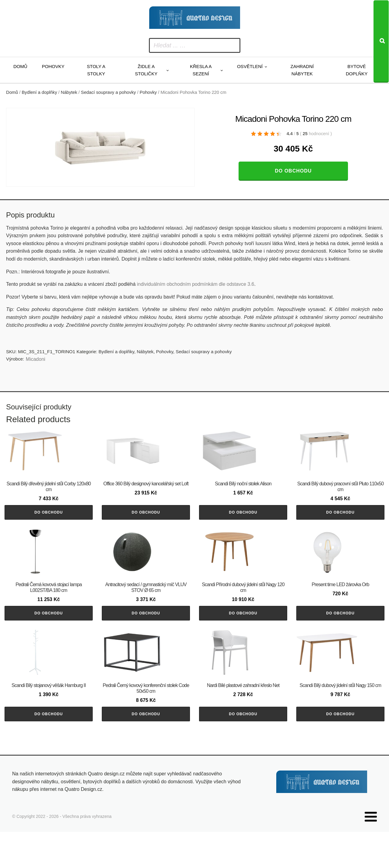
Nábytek (69, 92)
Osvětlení (250, 66)
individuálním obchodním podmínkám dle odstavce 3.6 (195, 284)
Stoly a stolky (96, 70)
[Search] (381, 41)
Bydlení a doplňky (40, 92)
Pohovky (53, 66)
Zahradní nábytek (302, 70)
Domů (20, 66)
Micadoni (36, 359)
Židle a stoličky (146, 70)
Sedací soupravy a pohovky (108, 92)
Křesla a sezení (201, 70)
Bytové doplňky (357, 70)
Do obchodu (293, 171)
